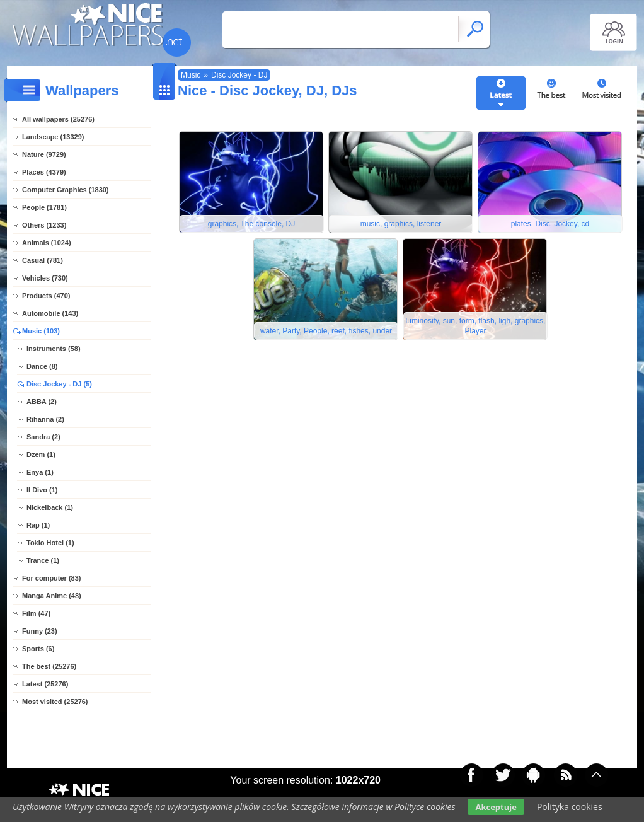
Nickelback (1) (50, 507)
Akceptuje (496, 807)
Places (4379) (44, 172)
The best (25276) (49, 666)
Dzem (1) (41, 454)
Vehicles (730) (45, 278)
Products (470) (46, 296)
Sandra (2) (43, 437)
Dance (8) (42, 366)
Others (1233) (44, 225)
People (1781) (44, 207)
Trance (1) (43, 560)
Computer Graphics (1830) (66, 190)
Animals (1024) (47, 243)
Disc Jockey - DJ (239, 75)
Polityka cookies (570, 807)
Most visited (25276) (55, 702)
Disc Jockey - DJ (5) (59, 384)
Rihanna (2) (45, 419)
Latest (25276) (45, 684)
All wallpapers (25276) (58, 119)
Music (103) (41, 331)
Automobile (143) (50, 313)
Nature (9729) (44, 154)
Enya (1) (40, 472)
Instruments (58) (54, 349)
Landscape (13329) (53, 137)
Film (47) (36, 613)
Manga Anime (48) (52, 596)
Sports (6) (38, 649)
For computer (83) (52, 578)
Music (191, 75)
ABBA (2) (42, 402)
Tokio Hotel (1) (50, 543)
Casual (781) (43, 260)
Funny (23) (40, 631)
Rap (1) (38, 525)
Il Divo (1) (42, 490)
